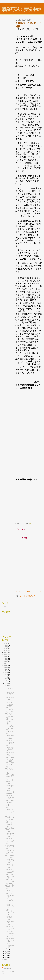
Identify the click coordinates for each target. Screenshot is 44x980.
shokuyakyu (8, 968)
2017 (5, 660)
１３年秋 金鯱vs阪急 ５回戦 (9, 777)
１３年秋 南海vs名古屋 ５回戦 (9, 749)
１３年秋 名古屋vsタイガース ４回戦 (9, 759)
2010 (5, 959)
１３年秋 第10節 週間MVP (9, 802)
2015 (5, 664)
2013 (5, 667)
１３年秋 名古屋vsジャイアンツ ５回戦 (9, 913)
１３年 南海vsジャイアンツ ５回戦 (9, 835)
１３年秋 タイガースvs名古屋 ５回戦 (9, 704)
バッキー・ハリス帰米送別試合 (9, 689)
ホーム (29, 592)
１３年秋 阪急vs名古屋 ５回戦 (9, 721)
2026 (5, 643)
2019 (5, 656)
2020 (5, 654)
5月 (6, 949)
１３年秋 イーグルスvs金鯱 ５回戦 (9, 940)
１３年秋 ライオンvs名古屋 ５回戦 (9, 797)
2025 (5, 645)
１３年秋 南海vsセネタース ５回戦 (9, 782)
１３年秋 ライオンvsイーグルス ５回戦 (9, 709)
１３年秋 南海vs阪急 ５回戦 (9, 887)
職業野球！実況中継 (22, 9)
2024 (5, 647)
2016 (5, 662)
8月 (6, 681)
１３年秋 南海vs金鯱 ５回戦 (9, 764)
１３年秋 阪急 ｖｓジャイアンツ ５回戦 (10, 699)
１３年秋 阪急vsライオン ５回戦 (9, 923)
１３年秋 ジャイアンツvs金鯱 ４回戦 (9, 881)
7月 (6, 683)
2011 (5, 671)
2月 (6, 955)
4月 (6, 951)
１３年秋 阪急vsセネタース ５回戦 (9, 861)
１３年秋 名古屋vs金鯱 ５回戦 (9, 918)
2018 (5, 658)
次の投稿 (18, 592)
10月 (7, 677)
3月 (6, 953)
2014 (5, 665)
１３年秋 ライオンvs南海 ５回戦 (9, 901)
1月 (6, 957)
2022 (5, 651)
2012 (5, 669)
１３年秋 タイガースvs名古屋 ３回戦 (9, 871)
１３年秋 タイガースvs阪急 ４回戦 (9, 895)
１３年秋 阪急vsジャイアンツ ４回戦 (9, 737)
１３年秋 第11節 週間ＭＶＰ (9, 694)
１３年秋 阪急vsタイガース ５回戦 (9, 787)
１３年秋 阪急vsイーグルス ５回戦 (9, 754)
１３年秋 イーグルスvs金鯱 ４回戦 (9, 945)
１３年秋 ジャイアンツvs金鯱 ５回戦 (9, 792)
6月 (6, 685)
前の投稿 (39, 592)
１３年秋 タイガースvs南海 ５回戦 (9, 928)
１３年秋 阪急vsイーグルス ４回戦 (9, 830)
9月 (6, 679)
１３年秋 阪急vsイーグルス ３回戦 (9, 876)
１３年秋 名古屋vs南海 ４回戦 (9, 824)
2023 (5, 649)
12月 (7, 673)
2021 (5, 652)
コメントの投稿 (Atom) (27, 596)
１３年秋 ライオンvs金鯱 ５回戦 (9, 866)
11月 (7, 675)
